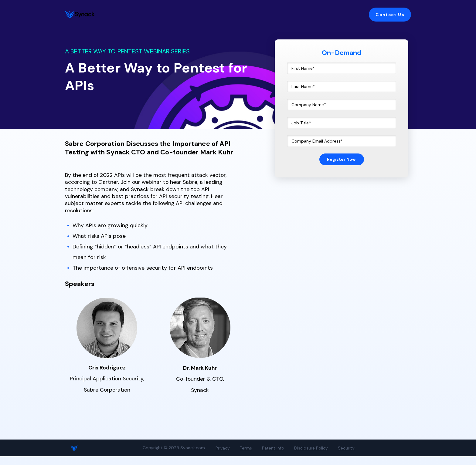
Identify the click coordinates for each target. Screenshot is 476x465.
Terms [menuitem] (240, 457)
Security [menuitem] (328, 457)
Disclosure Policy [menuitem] (297, 457)
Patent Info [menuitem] (263, 457)
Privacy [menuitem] (221, 457)
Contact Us (390, 15)
